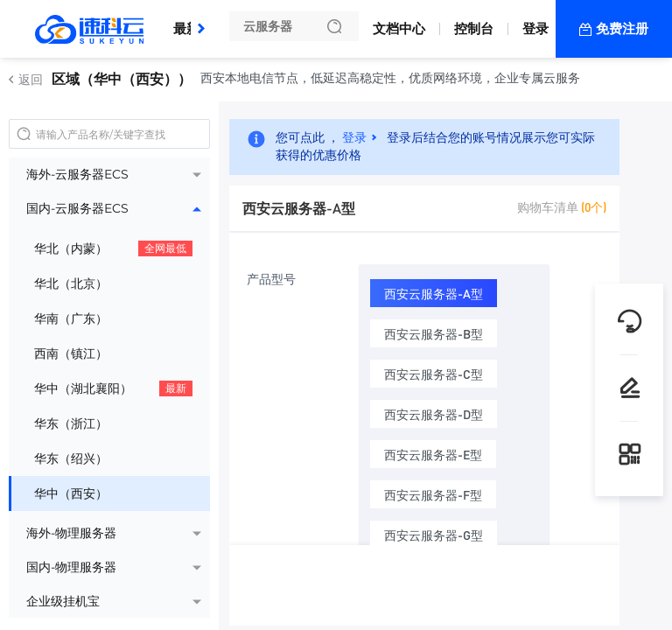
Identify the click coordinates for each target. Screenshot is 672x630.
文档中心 (399, 28)
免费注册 (622, 28)
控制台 (474, 28)
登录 (535, 28)
